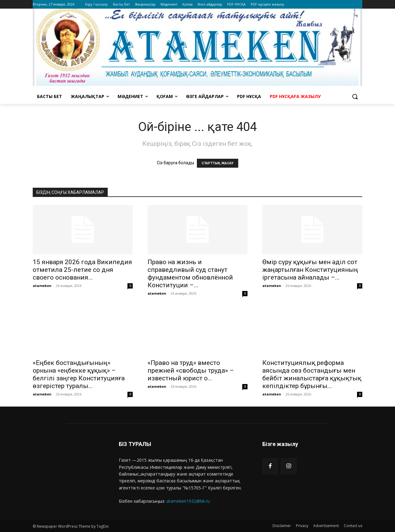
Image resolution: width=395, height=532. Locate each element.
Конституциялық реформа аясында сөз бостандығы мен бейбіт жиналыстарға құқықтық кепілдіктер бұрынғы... (312, 374)
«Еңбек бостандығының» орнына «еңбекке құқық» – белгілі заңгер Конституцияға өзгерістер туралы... (79, 374)
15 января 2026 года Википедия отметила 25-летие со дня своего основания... (82, 270)
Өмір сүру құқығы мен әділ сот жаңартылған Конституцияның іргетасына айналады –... (310, 270)
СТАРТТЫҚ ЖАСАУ (218, 163)
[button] (355, 96)
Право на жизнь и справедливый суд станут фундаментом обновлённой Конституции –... (190, 274)
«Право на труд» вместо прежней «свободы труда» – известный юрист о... (191, 370)
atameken (42, 286)
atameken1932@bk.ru (188, 501)
